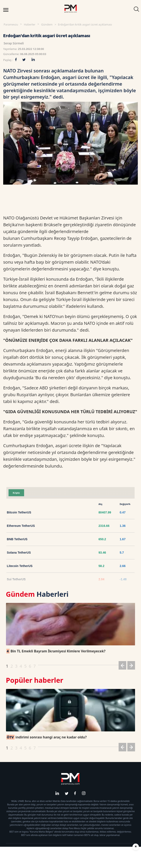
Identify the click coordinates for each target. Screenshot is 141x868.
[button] (122, 666)
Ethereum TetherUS (21, 526)
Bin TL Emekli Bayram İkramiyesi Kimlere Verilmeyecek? (56, 651)
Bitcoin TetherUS (19, 512)
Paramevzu (11, 24)
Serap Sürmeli (14, 43)
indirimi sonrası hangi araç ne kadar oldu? (47, 737)
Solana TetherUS (19, 553)
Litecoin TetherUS (20, 566)
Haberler (30, 24)
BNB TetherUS (17, 539)
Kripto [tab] (16, 493)
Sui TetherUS (16, 579)
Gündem (47, 24)
